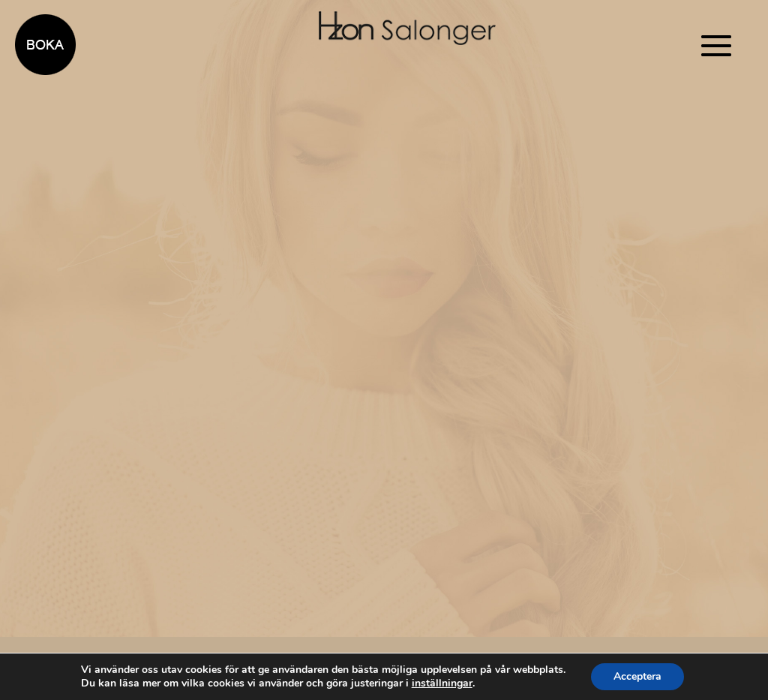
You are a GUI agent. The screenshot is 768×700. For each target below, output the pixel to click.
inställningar (442, 683)
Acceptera (637, 676)
